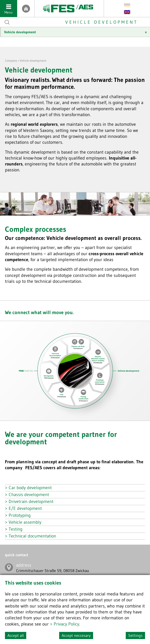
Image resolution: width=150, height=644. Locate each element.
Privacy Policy (66, 624)
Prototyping (20, 515)
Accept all (16, 635)
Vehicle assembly (25, 522)
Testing (16, 529)
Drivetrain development (31, 501)
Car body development (30, 488)
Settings (135, 635)
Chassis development (29, 495)
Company (11, 61)
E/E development (25, 508)
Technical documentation (32, 536)
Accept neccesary (76, 635)
